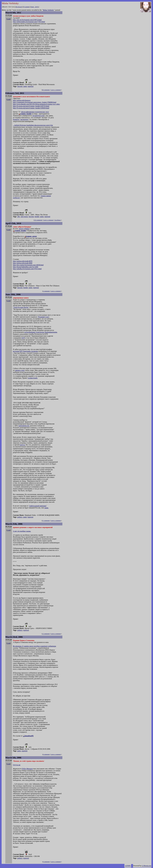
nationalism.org (24, 426)
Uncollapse (58, 220)
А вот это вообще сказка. (22, 531)
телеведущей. (33, 378)
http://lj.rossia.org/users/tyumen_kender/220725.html (31, 106)
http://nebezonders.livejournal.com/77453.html (29, 22)
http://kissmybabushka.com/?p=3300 (25, 267)
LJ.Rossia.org (147, 866)
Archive (19, 7)
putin (25, 87)
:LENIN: (128, 866)
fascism (20, 87)
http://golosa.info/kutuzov (22, 101)
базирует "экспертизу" (21, 120)
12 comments (46, 634)
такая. (46, 508)
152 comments (38, 220)
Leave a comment (56, 90)
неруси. (23, 445)
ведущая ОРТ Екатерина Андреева (25, 352)
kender (37, 217)
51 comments (46, 521)
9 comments (46, 755)
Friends (26, 7)
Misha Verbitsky (48, 10)
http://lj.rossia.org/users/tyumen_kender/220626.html (31, 108)
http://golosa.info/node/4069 (23, 263)
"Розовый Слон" (43, 317)
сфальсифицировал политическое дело (35, 112)
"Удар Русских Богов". (21, 308)
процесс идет (20, 371)
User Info (35, 7)
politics (20, 517)
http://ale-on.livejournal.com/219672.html (27, 20)
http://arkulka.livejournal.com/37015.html (27, 269)
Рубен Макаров (27, 769)
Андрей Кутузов (38, 116)
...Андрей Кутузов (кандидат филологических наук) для (33, 125)
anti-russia (24, 217)
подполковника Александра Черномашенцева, (41, 332)
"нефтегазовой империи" (38, 506)
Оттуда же (17, 765)
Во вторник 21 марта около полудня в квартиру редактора (34, 646)
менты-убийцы (24, 229)
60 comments (46, 90)
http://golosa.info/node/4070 (23, 261)
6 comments (46, 291)
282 (19, 217)
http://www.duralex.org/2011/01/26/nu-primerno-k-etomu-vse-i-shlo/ (36, 104)
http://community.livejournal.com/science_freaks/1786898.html (35, 103)
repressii (31, 87)
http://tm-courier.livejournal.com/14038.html (28, 265)
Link (9, 19)
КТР (23, 338)
